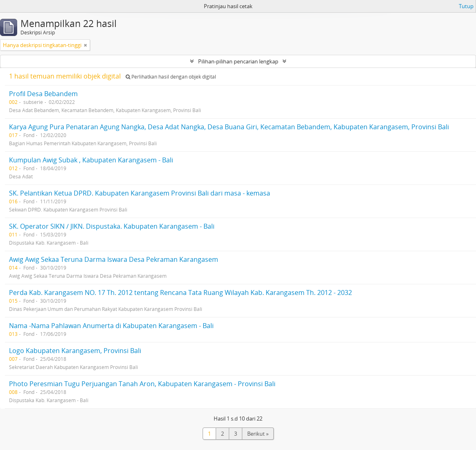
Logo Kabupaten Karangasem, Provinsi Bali (75, 351)
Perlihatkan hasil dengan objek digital (171, 77)
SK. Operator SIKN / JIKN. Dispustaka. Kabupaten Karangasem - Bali (112, 226)
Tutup (466, 6)
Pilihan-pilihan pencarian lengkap (238, 61)
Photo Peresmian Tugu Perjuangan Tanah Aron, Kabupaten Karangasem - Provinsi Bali (142, 384)
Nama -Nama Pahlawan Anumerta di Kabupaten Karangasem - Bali (111, 326)
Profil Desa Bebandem (43, 94)
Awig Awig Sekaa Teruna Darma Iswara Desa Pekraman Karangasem (114, 259)
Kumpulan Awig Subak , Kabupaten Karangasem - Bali (91, 160)
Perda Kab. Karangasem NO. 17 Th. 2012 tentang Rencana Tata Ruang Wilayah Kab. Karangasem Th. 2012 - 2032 (180, 292)
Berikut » (258, 434)
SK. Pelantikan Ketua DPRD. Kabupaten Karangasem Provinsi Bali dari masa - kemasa (140, 193)
